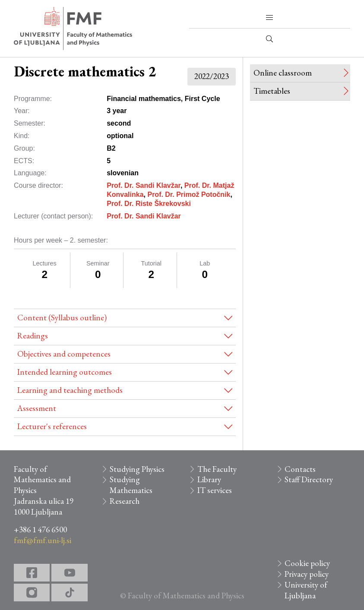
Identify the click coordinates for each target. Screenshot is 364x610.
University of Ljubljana (306, 590)
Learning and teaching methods (70, 390)
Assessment (37, 408)
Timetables (272, 91)
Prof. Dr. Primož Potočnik (189, 194)
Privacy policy (307, 574)
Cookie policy (307, 563)
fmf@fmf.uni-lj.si (43, 540)
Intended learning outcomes (65, 372)
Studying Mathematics (131, 485)
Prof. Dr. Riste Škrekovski (149, 204)
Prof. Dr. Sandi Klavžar (144, 185)
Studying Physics (137, 469)
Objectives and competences (64, 354)
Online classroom (283, 73)
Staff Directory (309, 479)
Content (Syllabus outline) (62, 318)
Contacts (300, 469)
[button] (269, 18)
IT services (215, 490)
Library (209, 479)
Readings (33, 336)
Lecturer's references (52, 426)
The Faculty (217, 469)
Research (125, 501)
